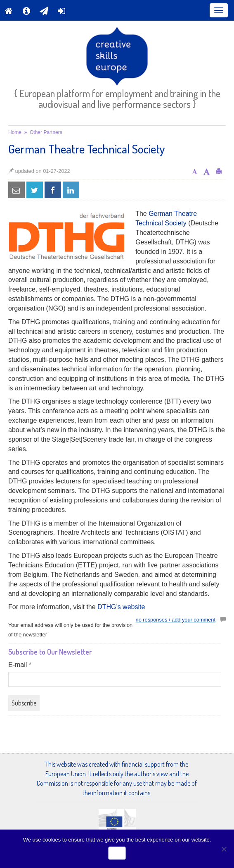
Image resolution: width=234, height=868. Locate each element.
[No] (224, 849)
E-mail (20, 665)
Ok (117, 853)
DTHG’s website (121, 607)
